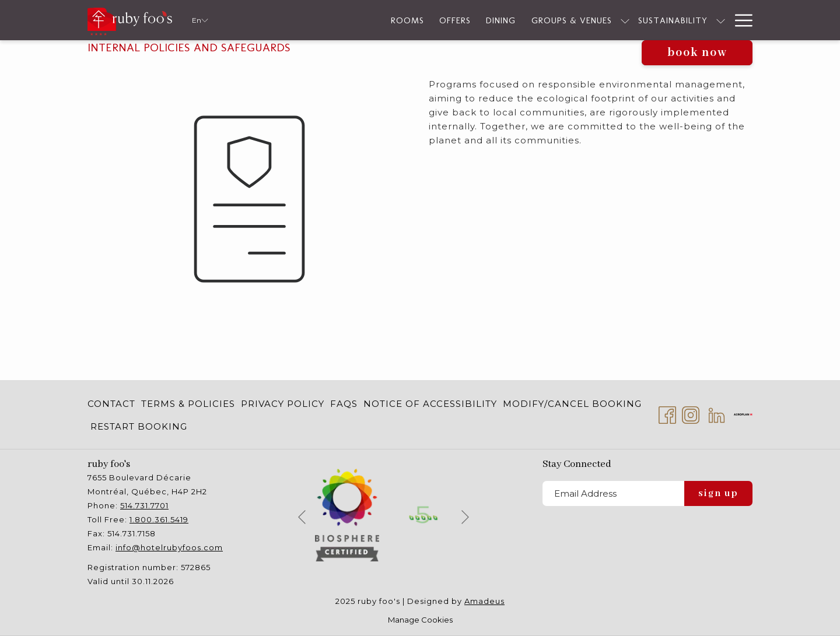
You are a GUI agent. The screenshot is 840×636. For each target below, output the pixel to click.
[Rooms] (353, 20)
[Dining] (447, 20)
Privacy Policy (283, 404)
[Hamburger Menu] (739, 20)
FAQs (344, 404)
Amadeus (484, 601)
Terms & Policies (188, 404)
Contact (111, 404)
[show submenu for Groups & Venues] (571, 20)
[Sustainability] (619, 20)
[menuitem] (113, 404)
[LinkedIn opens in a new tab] (717, 414)
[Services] (699, 20)
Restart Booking (139, 426)
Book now (697, 53)
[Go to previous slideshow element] (302, 517)
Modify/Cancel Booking (572, 404)
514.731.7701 (144, 505)
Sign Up (718, 493)
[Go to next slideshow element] (465, 517)
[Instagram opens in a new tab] (691, 414)
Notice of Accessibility (430, 404)
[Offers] (401, 20)
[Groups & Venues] (517, 20)
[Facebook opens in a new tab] (667, 414)
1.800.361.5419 (159, 519)
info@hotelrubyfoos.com (169, 547)
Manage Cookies (420, 620)
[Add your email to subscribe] (613, 493)
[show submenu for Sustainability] (666, 20)
